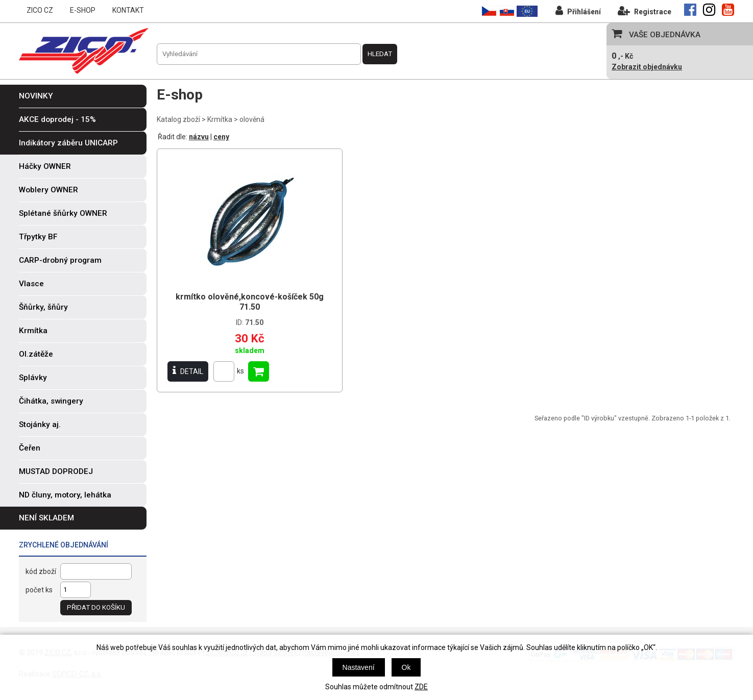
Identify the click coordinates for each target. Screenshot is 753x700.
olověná (252, 119)
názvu (199, 137)
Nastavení (359, 667)
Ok (406, 667)
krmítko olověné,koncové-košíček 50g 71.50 (250, 302)
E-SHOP (83, 10)
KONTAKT (128, 10)
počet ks (39, 590)
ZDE (421, 687)
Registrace (645, 10)
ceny (221, 137)
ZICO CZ (40, 10)
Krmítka (220, 119)
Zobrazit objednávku (647, 67)
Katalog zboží (178, 119)
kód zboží (41, 571)
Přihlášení (578, 10)
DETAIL (188, 371)
